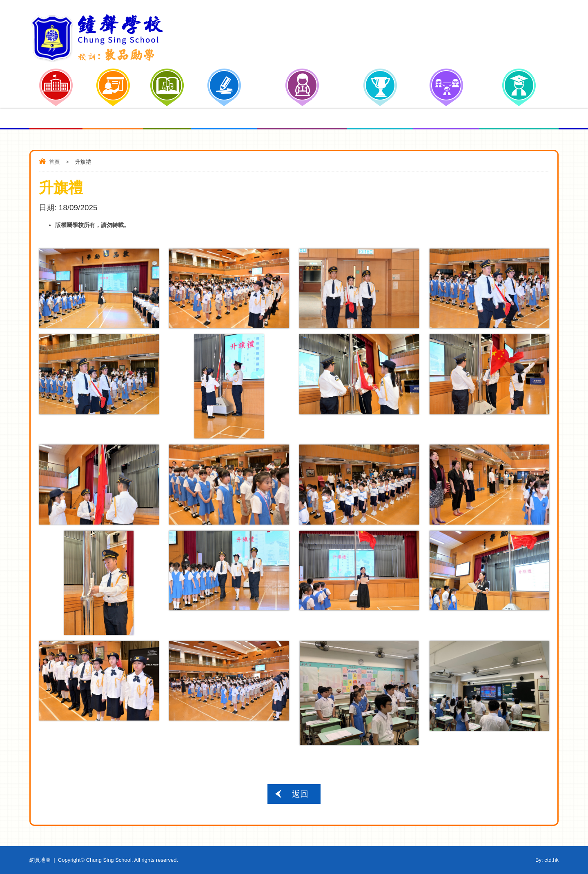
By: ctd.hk (547, 860)
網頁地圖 (40, 860)
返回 (300, 794)
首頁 (54, 162)
